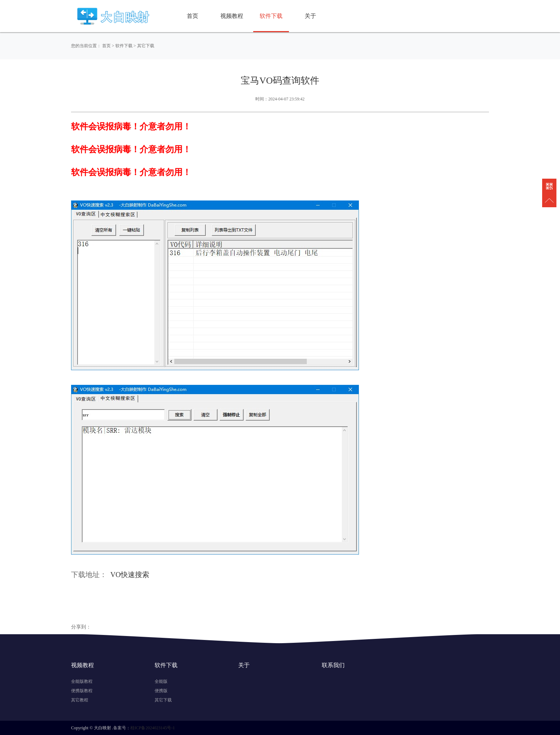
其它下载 (146, 46)
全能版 (161, 681)
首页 (192, 16)
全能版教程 (82, 681)
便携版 (161, 691)
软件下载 (271, 16)
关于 (310, 16)
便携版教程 (82, 691)
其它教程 (80, 700)
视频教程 (232, 16)
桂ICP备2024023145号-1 (153, 728)
